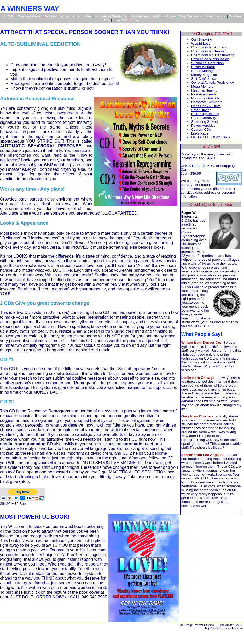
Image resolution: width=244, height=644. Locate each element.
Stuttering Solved (205, 122)
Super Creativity (204, 118)
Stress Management (207, 71)
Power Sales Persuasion (210, 59)
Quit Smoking (202, 40)
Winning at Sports (108, 16)
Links (135, 20)
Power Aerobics (203, 126)
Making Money (165, 16)
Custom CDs (201, 129)
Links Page (200, 133)
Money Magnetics (205, 75)
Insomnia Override (205, 98)
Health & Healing (204, 90)
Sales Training (215, 16)
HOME (10, 16)
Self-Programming (205, 114)
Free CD (120, 20)
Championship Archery (209, 47)
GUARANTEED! (123, 213)
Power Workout (203, 67)
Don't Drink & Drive (206, 106)
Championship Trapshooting (213, 55)
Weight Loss (201, 43)
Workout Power (30, 16)
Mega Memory (202, 86)
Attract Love (82, 16)
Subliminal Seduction (207, 63)
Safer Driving (201, 110)
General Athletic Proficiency (213, 83)
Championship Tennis (208, 51)
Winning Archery (138, 16)
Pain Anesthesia (204, 94)
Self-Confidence (204, 79)
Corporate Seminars (207, 102)
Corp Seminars (190, 16)
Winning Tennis (57, 16)
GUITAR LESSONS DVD (211, 137)
